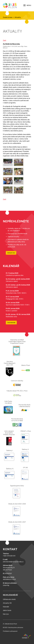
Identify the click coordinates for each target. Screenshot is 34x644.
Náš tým (6, 614)
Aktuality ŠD (7, 603)
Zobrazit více (11, 253)
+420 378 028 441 (9, 556)
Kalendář (6, 607)
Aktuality (18, 17)
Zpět (5, 40)
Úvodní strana (8, 17)
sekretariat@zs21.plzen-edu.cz (13, 562)
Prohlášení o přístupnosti (10, 631)
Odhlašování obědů (9, 599)
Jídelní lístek (7, 610)
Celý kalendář (11, 323)
